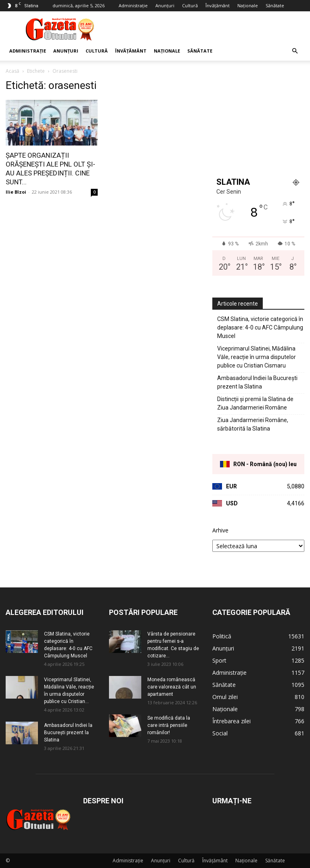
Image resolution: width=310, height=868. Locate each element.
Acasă (13, 71)
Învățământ (218, 5)
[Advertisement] (209, 29)
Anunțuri (165, 5)
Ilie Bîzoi (16, 192)
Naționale (248, 5)
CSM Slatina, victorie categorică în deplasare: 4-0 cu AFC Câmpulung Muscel (260, 327)
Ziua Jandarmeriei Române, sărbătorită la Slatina (253, 424)
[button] (295, 51)
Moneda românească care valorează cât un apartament (172, 687)
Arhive (220, 530)
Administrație (133, 5)
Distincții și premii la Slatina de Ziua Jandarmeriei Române (255, 403)
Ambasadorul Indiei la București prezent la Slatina (257, 382)
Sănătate (275, 5)
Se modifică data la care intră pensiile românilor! (169, 725)
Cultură (190, 5)
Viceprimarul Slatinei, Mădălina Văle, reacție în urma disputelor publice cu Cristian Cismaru (257, 357)
